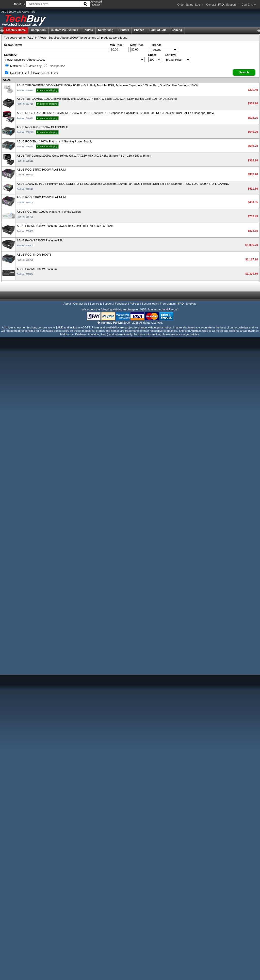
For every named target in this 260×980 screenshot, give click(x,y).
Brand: (156, 45)
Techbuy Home (16, 30)
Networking (106, 30)
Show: (153, 55)
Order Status (185, 5)
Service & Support (101, 304)
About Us (19, 4)
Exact (54, 66)
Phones (139, 30)
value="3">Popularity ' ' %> (177, 60)
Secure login (150, 304)
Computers (38, 30)
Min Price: (117, 45)
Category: (11, 55)
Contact (211, 5)
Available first (16, 73)
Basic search (44, 73)
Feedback (121, 304)
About (67, 304)
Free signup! (168, 304)
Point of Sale (158, 30)
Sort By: (170, 55)
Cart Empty (249, 5)
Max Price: (137, 45)
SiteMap (191, 304)
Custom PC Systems (64, 30)
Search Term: (13, 45)
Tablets (88, 30)
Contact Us (80, 304)
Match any (33, 66)
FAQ (181, 304)
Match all (13, 66)
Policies (135, 304)
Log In (199, 5)
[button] (244, 72)
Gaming (177, 30)
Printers (124, 30)
